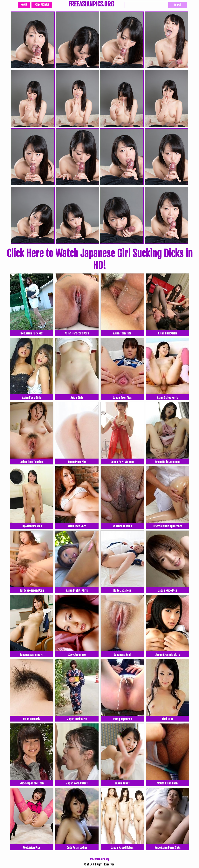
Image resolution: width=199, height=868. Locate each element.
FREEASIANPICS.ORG (91, 4)
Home (24, 5)
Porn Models (42, 5)
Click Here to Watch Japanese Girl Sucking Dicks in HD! (100, 259)
